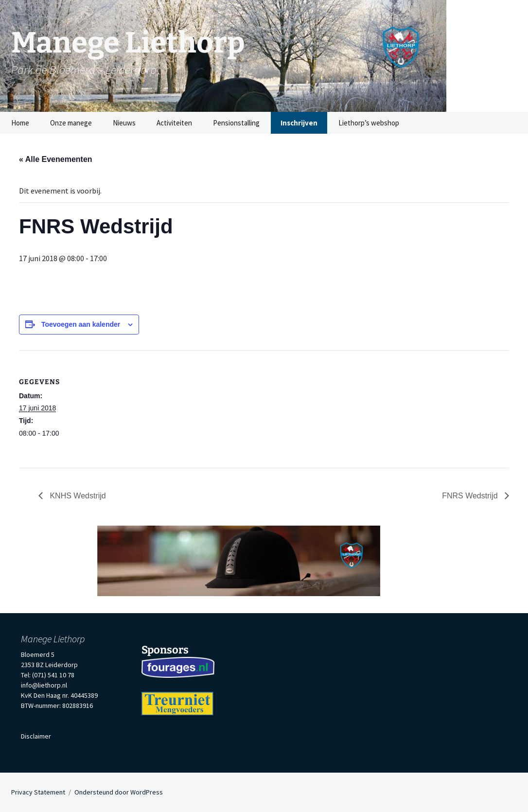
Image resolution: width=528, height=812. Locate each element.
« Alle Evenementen (56, 159)
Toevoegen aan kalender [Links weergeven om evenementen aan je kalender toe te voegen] (81, 324)
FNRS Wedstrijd (471, 496)
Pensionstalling (236, 123)
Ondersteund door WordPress (119, 792)
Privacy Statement (38, 792)
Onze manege (71, 123)
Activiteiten (174, 123)
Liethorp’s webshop (369, 123)
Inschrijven (299, 123)
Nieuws (124, 123)
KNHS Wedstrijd (77, 496)
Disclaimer (36, 736)
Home (20, 123)
